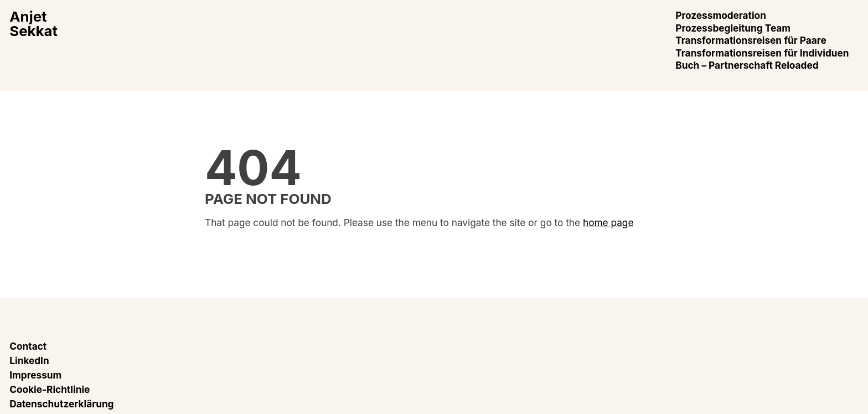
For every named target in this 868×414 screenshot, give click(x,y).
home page (608, 223)
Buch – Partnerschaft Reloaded (747, 65)
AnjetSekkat (33, 24)
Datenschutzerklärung (61, 404)
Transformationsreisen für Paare (751, 40)
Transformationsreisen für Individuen (762, 53)
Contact (28, 346)
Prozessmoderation (721, 15)
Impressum (35, 375)
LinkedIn (29, 361)
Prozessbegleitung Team (733, 28)
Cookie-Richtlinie (50, 389)
